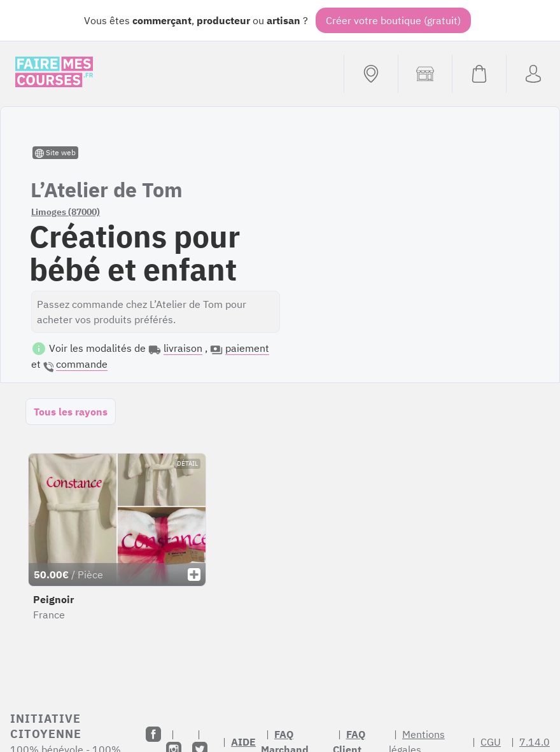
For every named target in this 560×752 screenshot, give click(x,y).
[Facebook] (153, 734)
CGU (491, 742)
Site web (55, 153)
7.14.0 (535, 742)
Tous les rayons (71, 412)
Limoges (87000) (66, 212)
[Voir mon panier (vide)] (479, 74)
